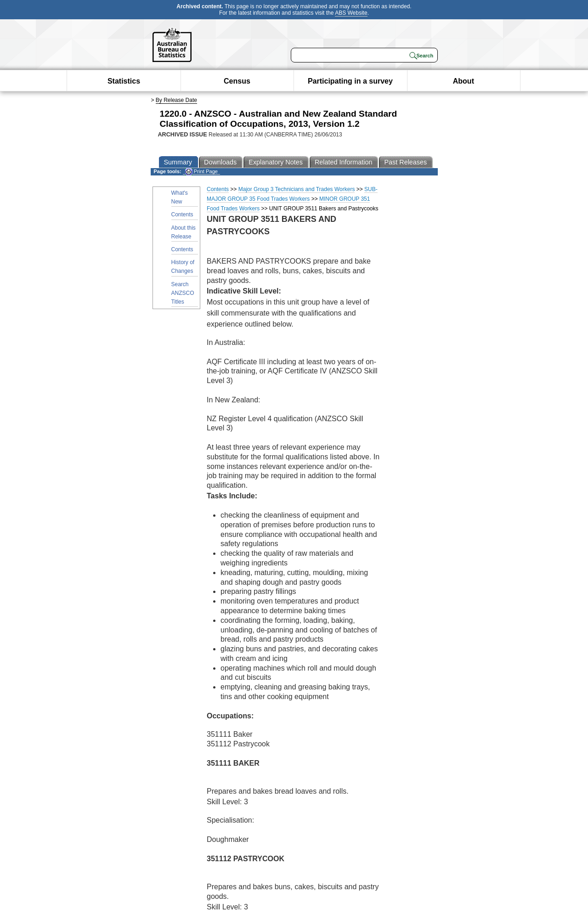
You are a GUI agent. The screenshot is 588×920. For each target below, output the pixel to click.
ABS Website (351, 13)
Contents (182, 214)
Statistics (124, 81)
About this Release (184, 232)
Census (237, 81)
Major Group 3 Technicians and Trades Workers (297, 189)
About (464, 81)
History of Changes (183, 267)
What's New (180, 197)
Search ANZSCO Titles (183, 293)
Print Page (201, 172)
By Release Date (176, 100)
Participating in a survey (350, 81)
